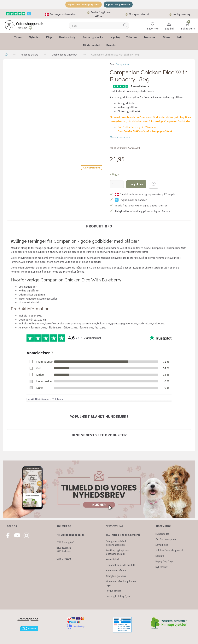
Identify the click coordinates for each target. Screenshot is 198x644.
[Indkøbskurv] (187, 23)
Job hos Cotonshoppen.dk (169, 550)
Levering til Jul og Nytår (118, 596)
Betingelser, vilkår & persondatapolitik (116, 543)
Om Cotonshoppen (166, 539)
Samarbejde (162, 545)
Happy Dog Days (164, 561)
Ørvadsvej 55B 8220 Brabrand (64, 550)
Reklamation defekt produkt (121, 565)
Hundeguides (162, 534)
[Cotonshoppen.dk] (24, 25)
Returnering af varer (116, 570)
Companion (122, 64)
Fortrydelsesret (114, 591)
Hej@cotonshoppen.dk (70, 535)
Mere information (120, 137)
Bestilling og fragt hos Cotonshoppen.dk (117, 552)
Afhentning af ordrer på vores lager (121, 583)
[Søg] (125, 26)
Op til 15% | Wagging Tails (83, 5)
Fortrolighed (112, 559)
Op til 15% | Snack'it (118, 5)
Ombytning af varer (116, 576)
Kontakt (160, 556)
